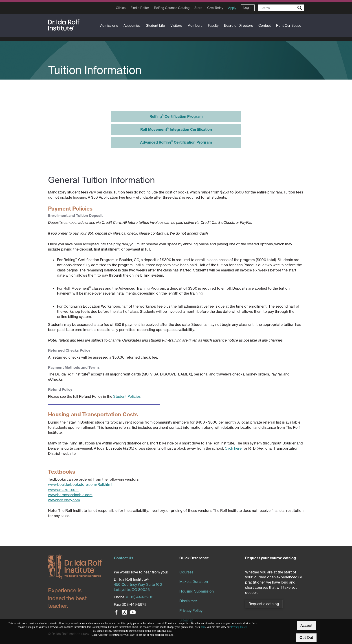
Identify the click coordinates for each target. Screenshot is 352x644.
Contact (265, 26)
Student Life (155, 26)
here (203, 627)
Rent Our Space (289, 26)
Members (195, 26)
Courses (186, 572)
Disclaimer (188, 601)
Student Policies (127, 396)
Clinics (121, 8)
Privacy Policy (239, 627)
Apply (232, 8)
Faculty (213, 26)
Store (198, 8)
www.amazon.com (63, 490)
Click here (233, 448)
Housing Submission (197, 591)
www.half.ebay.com (64, 500)
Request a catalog (264, 604)
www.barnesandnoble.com (70, 495)
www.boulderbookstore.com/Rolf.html (80, 484)
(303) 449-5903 (140, 597)
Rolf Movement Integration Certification (176, 129)
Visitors (176, 26)
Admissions (109, 26)
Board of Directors (239, 26)
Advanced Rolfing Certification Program (176, 142)
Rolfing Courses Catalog (172, 8)
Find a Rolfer (140, 8)
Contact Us (124, 558)
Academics (132, 26)
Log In (248, 8)
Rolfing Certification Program (176, 116)
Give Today (215, 8)
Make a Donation (194, 582)
